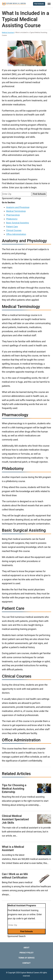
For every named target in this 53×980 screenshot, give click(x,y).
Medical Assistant (8, 33)
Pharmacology (13, 215)
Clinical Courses (14, 230)
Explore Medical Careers (30, 973)
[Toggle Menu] (49, 4)
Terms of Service (26, 958)
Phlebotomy (12, 219)
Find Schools (39, 4)
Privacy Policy (27, 953)
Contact (26, 963)
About (27, 948)
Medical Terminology (16, 211)
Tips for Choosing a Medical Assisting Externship (14, 789)
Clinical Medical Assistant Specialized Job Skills (15, 819)
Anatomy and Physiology (18, 207)
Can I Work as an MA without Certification (15, 876)
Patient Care (12, 227)
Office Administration (16, 234)
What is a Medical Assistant (13, 848)
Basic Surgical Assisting (17, 223)
